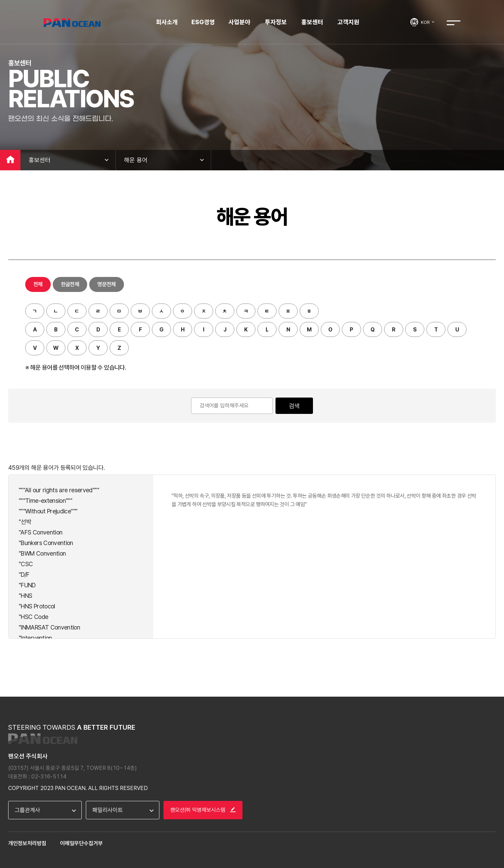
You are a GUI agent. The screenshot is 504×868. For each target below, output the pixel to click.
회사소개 (167, 22)
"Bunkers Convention (46, 543)
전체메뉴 (454, 23)
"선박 (25, 522)
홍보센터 (312, 22)
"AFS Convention (41, 532)
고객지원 (348, 22)
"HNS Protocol (37, 606)
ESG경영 (203, 22)
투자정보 (276, 22)
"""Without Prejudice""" (48, 511)
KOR (428, 22)
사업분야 (239, 22)
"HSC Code (33, 617)
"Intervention (35, 638)
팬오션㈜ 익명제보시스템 (203, 810)
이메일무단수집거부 (81, 843)
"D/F (24, 575)
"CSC (26, 564)
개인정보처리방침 (27, 843)
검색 (294, 406)
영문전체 (106, 284)
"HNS (25, 596)
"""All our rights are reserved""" (59, 490)
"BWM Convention (42, 553)
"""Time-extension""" (45, 501)
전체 (38, 284)
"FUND (27, 585)
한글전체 (70, 284)
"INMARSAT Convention (49, 627)
